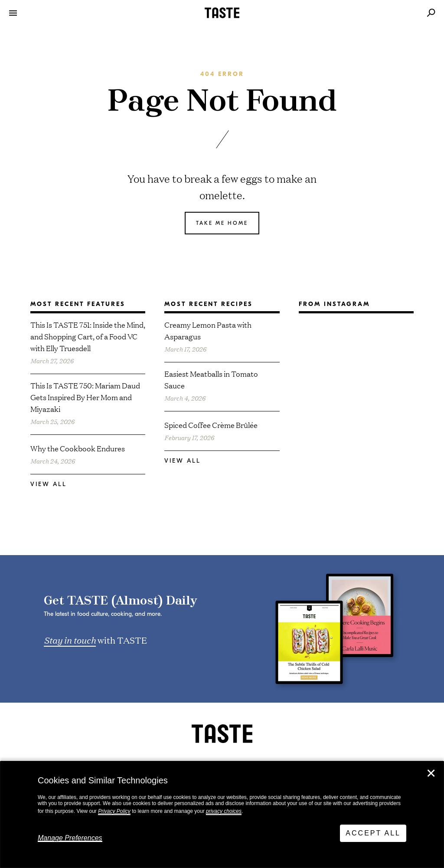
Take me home (222, 223)
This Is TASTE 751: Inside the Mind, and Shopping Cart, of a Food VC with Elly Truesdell (88, 336)
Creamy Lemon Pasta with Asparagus (208, 330)
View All (49, 484)
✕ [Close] (431, 773)
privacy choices (224, 811)
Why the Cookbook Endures (78, 448)
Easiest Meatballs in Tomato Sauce (211, 379)
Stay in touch (70, 640)
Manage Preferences (70, 838)
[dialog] (222, 815)
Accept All (373, 833)
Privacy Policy (114, 811)
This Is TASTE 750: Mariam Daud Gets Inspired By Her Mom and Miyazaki (85, 397)
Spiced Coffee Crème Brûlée (211, 425)
